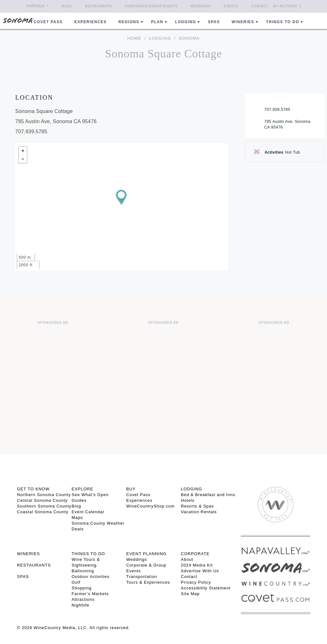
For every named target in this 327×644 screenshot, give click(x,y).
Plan (157, 22)
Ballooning (83, 571)
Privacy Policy (196, 582)
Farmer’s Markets (90, 594)
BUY (131, 489)
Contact (260, 6)
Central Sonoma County (43, 500)
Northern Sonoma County (44, 495)
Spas (214, 22)
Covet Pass (138, 495)
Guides (79, 500)
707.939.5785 (277, 109)
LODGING (191, 489)
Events (231, 6)
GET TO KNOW (33, 489)
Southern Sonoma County (44, 506)
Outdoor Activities (91, 577)
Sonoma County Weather (98, 523)
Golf (76, 582)
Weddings (201, 6)
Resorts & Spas (197, 506)
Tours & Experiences (148, 582)
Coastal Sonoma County (43, 512)
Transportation (142, 577)
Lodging (186, 22)
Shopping (82, 588)
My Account (285, 6)
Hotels (188, 500)
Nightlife (81, 605)
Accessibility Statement (206, 588)
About (187, 559)
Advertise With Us (200, 571)
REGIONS (129, 22)
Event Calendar (88, 512)
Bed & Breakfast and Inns (208, 495)
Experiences (91, 22)
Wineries (243, 22)
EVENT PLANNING (146, 554)
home (134, 38)
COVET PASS (48, 22)
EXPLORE (82, 489)
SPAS (23, 577)
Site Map (190, 594)
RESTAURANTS (34, 565)
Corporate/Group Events (151, 6)
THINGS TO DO (88, 554)
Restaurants (98, 6)
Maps (77, 518)
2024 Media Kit (197, 565)
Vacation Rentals (199, 512)
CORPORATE (195, 554)
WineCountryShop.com (150, 506)
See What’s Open (90, 495)
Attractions (83, 599)
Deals (78, 529)
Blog (67, 6)
